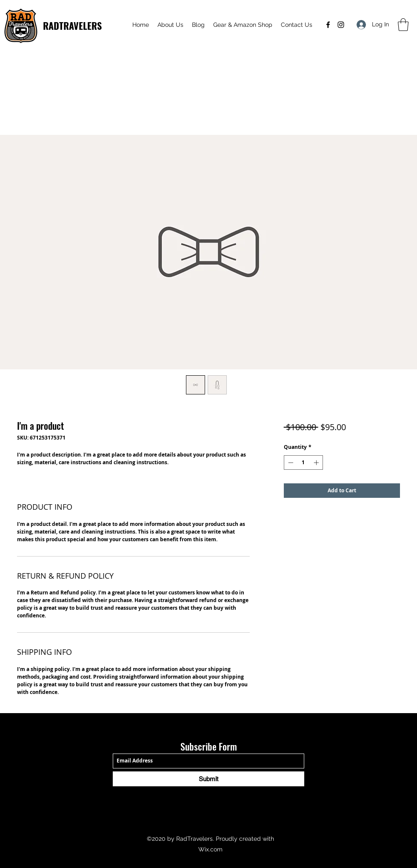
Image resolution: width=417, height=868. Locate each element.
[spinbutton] (303, 463)
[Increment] (317, 463)
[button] (403, 25)
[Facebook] (328, 25)
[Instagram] (341, 25)
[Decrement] (290, 463)
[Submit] (208, 779)
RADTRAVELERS (72, 26)
